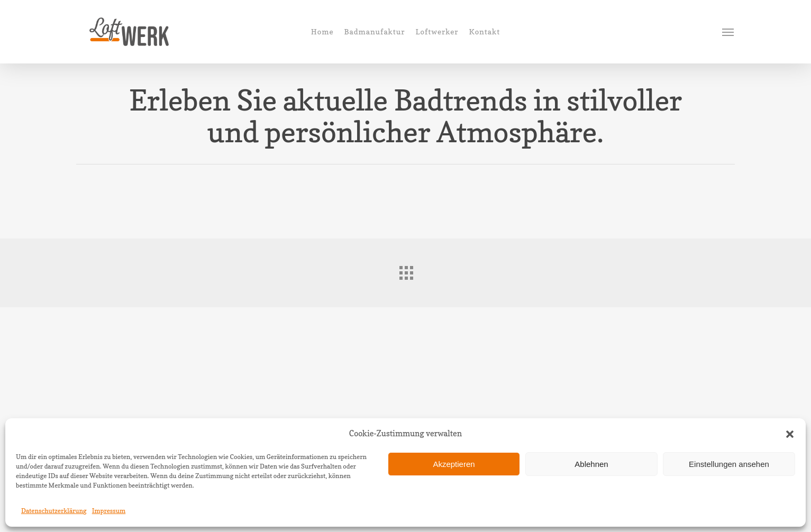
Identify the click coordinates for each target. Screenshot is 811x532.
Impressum (109, 511)
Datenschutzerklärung (54, 511)
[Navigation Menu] (728, 32)
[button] (790, 434)
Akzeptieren (454, 464)
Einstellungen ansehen (729, 464)
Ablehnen (591, 464)
